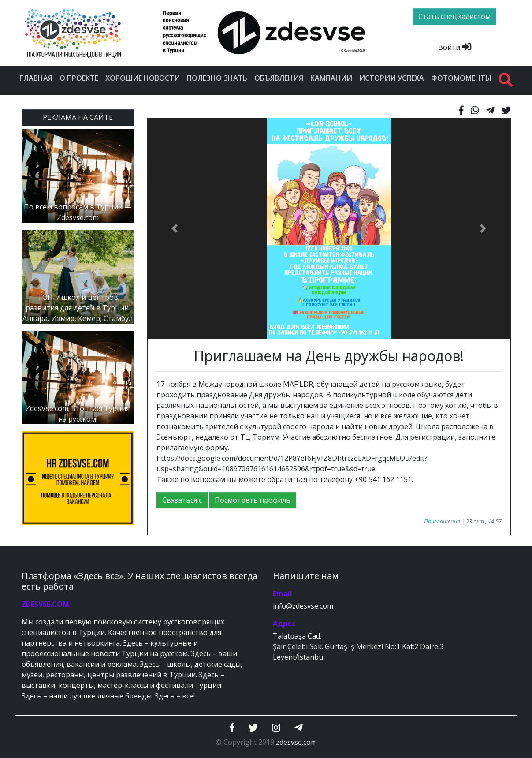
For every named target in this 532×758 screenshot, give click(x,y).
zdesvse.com (296, 742)
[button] (175, 228)
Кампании (331, 78)
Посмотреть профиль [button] (253, 500)
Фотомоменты (461, 78)
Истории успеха (392, 78)
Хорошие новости (143, 78)
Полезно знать (217, 78)
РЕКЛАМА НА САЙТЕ (78, 117)
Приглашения (442, 521)
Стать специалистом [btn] (454, 16)
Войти (455, 47)
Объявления (279, 78)
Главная (36, 78)
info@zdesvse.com (303, 606)
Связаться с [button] (182, 500)
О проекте (79, 78)
